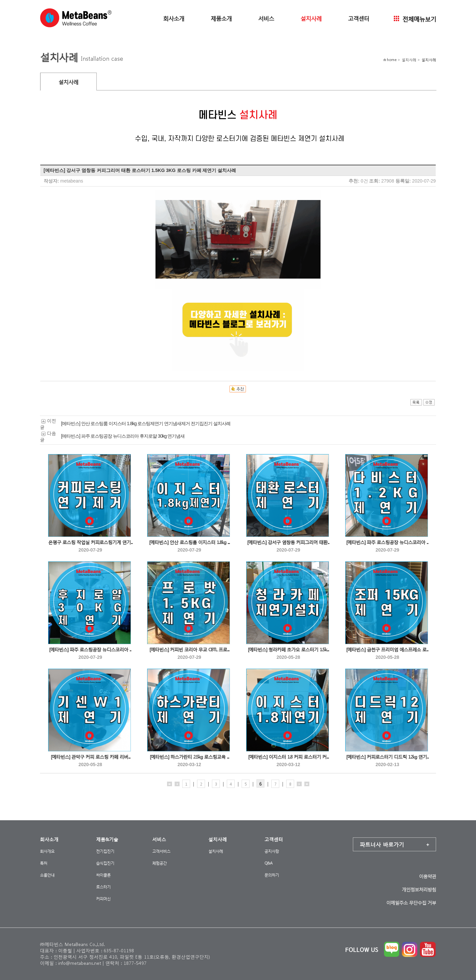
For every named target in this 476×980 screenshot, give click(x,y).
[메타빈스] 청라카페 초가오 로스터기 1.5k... (288, 649)
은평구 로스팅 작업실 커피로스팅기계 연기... (90, 542)
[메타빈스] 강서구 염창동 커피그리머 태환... (288, 542)
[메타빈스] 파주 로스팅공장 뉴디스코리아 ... (387, 542)
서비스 (266, 18)
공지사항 (272, 851)
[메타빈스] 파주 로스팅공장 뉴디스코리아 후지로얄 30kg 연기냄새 (123, 436)
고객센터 (358, 18)
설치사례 (311, 18)
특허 (44, 863)
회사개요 (47, 851)
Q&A (268, 863)
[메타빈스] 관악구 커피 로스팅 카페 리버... (90, 757)
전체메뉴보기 (415, 18)
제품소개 (221, 18)
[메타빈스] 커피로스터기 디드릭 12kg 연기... (388, 757)
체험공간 (159, 863)
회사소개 (174, 18)
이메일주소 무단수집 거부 (411, 903)
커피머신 (103, 899)
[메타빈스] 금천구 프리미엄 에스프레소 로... (387, 649)
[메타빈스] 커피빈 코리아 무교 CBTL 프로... (189, 649)
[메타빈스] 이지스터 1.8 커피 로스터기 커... (288, 757)
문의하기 (272, 875)
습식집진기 (105, 863)
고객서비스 (161, 851)
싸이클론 (103, 875)
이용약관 (427, 876)
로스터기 (103, 887)
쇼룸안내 (47, 875)
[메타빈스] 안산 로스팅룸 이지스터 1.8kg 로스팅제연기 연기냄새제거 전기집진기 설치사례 (146, 423)
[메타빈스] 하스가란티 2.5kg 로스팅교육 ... (189, 757)
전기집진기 (105, 851)
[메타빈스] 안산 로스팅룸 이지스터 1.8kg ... (189, 542)
